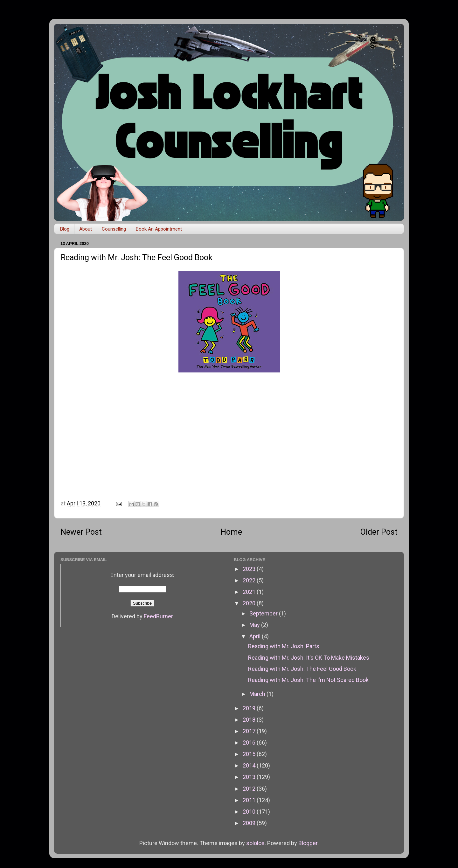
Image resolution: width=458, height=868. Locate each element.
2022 (250, 580)
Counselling (114, 229)
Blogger (308, 843)
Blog (65, 229)
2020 (250, 603)
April (256, 636)
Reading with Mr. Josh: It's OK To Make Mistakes (309, 658)
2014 (250, 765)
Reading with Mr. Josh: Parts (284, 646)
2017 (250, 731)
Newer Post (81, 532)
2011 (250, 800)
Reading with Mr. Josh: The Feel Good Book (302, 669)
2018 (250, 720)
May (255, 625)
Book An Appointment (159, 229)
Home (231, 532)
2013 (250, 777)
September (264, 613)
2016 (250, 743)
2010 (250, 812)
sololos (255, 843)
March (258, 694)
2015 (250, 754)
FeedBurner (158, 616)
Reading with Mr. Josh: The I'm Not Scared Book (308, 680)
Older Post (379, 532)
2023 (250, 569)
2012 (250, 789)
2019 (250, 708)
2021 (250, 592)
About (86, 229)
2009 (250, 823)
